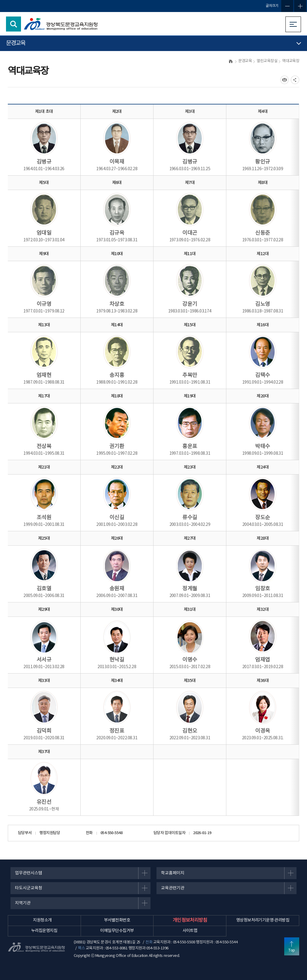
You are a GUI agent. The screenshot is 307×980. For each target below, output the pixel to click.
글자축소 (287, 6)
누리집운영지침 (44, 931)
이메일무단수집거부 (117, 931)
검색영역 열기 (13, 24)
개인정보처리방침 (190, 920)
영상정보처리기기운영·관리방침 (263, 920)
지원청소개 (42, 920)
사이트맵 (190, 931)
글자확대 (300, 6)
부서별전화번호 (117, 920)
